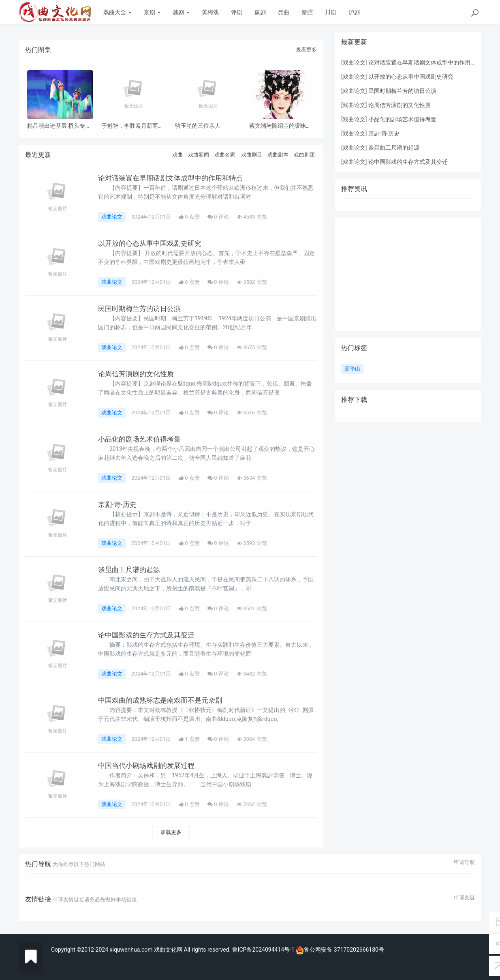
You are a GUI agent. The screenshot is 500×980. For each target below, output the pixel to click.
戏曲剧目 (252, 155)
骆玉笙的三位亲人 (198, 126)
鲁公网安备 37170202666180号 (340, 950)
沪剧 (354, 12)
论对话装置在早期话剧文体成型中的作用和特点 (175, 178)
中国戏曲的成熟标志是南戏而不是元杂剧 (164, 700)
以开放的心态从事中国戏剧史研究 (153, 243)
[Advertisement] (408, 274)
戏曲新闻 (199, 155)
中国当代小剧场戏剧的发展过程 (149, 766)
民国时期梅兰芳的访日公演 (142, 309)
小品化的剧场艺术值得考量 (142, 439)
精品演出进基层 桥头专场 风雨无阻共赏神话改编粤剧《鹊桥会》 (59, 126)
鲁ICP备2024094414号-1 (264, 950)
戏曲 (177, 155)
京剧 (152, 12)
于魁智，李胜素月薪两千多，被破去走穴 (132, 126)
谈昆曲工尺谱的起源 (131, 570)
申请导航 (464, 862)
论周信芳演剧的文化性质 (138, 374)
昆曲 (284, 12)
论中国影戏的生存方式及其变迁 (149, 635)
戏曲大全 (117, 12)
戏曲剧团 (304, 155)
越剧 (181, 12)
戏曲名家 (225, 155)
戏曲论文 (112, 217)
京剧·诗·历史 (118, 504)
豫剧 (260, 12)
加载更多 (171, 832)
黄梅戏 (210, 12)
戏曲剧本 (278, 155)
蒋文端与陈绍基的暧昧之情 (280, 126)
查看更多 (306, 50)
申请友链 (464, 898)
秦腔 (307, 12)
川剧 (331, 12)
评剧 (237, 12)
